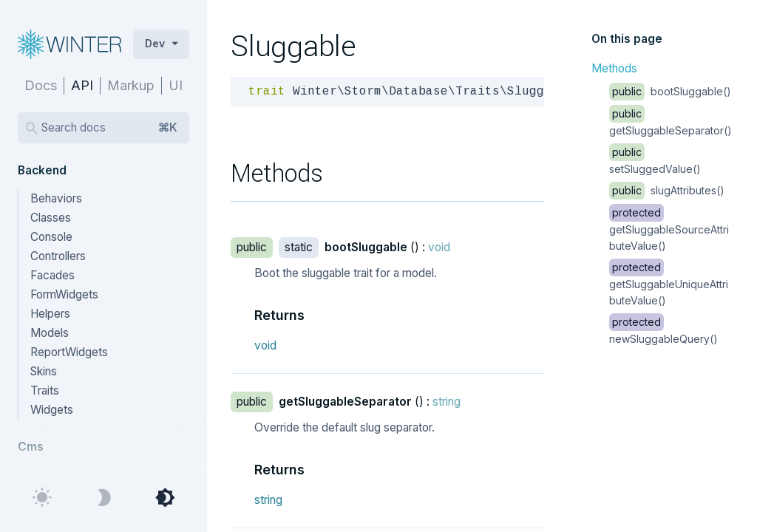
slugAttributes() (667, 190)
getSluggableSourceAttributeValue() (669, 229)
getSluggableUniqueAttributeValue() (669, 284)
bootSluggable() (670, 91)
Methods (614, 68)
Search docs (109, 128)
